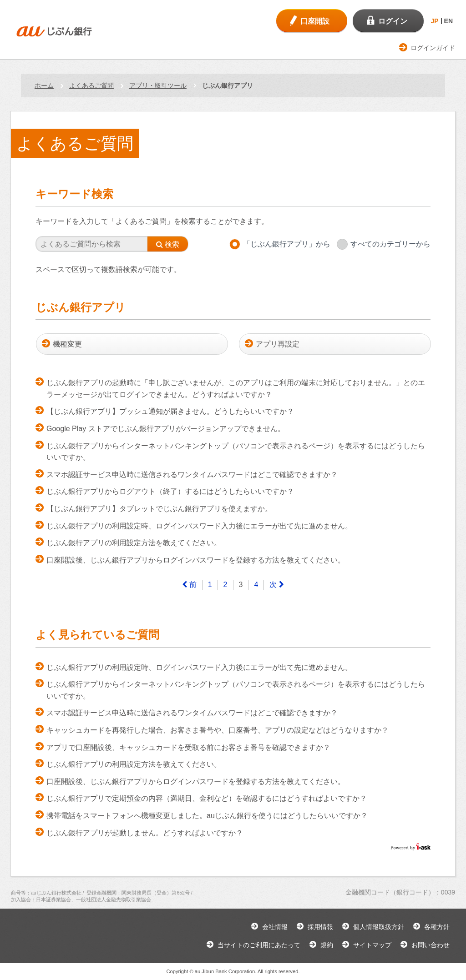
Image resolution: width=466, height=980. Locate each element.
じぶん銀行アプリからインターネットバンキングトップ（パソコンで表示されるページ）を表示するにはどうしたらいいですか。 (236, 452)
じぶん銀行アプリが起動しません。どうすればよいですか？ (145, 833)
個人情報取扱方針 (379, 927)
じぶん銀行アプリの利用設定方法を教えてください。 (134, 543)
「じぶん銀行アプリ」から (287, 244)
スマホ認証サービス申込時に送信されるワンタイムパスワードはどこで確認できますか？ (192, 475)
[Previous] (189, 585)
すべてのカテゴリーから (390, 244)
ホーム (44, 85)
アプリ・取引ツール (158, 85)
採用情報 (320, 927)
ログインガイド (433, 48)
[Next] (276, 585)
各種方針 (437, 927)
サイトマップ (372, 945)
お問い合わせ (431, 945)
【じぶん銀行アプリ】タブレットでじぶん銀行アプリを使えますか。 (159, 509)
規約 (327, 945)
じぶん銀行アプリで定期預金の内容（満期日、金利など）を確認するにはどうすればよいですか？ (207, 798)
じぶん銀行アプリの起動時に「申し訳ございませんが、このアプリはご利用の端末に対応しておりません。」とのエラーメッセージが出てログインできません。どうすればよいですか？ (236, 389)
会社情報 (275, 927)
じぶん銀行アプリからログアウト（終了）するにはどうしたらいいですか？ (170, 491)
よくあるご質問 (91, 85)
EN (448, 21)
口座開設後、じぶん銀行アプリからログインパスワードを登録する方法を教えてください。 (196, 560)
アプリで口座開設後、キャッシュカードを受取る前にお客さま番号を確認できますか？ (188, 747)
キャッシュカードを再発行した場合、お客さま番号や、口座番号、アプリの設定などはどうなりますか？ (218, 730)
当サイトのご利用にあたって (259, 945)
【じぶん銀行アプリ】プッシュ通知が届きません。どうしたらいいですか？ (170, 411)
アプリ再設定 (278, 344)
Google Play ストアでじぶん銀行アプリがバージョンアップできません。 (166, 429)
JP (434, 21)
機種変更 (67, 344)
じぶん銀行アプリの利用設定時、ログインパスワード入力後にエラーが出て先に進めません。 (199, 526)
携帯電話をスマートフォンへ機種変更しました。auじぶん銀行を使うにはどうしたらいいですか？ (207, 816)
